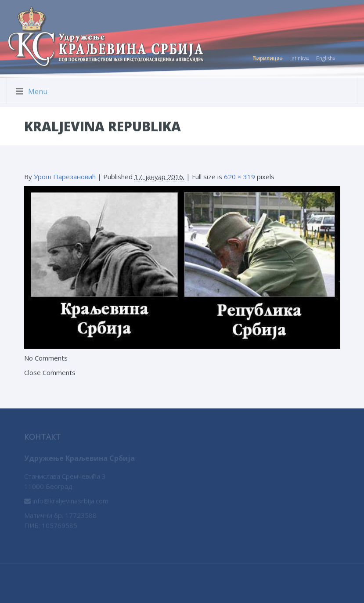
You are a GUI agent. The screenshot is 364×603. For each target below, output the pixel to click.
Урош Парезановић (65, 177)
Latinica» (299, 57)
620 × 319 (240, 177)
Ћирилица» (268, 57)
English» (326, 57)
